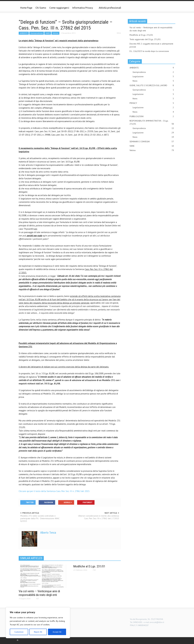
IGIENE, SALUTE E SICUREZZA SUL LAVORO (152, 85)
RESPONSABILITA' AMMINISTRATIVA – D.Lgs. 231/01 (152, 122)
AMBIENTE (24, 33)
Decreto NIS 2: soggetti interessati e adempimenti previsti (151, 45)
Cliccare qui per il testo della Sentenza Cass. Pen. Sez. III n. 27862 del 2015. (54, 491)
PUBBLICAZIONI (152, 116)
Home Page (26, 8)
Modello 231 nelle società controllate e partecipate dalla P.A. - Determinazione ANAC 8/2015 (40, 518)
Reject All (38, 632)
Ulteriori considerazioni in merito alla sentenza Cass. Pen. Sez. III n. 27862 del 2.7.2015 (99, 517)
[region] (38, 623)
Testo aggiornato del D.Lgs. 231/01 (145, 39)
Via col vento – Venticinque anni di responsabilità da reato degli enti (39, 593)
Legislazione (153, 77)
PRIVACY (152, 103)
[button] (172, 8)
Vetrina (55, 33)
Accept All (57, 632)
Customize (19, 632)
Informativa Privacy (83, 9)
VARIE (48, 33)
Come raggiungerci (59, 8)
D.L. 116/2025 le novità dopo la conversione (149, 51)
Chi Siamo (41, 8)
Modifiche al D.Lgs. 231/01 (89, 566)
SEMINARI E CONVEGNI (152, 142)
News (153, 81)
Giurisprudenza (37, 33)
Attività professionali (110, 8)
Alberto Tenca (48, 533)
